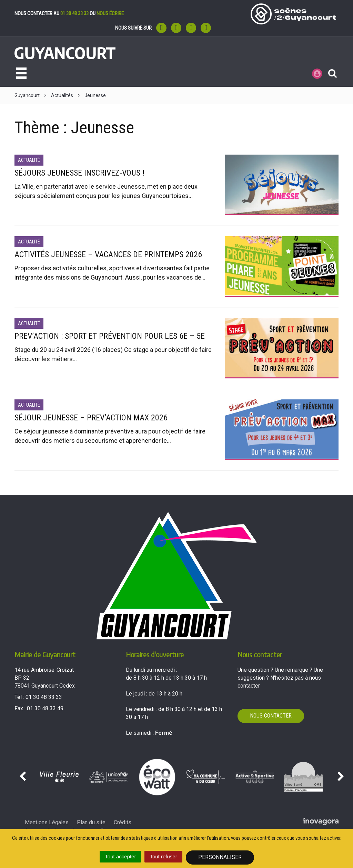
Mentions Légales (47, 822)
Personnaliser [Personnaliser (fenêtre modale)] (220, 857)
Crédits (123, 822)
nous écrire (110, 13)
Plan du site (91, 822)
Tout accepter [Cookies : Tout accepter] (120, 856)
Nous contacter (271, 716)
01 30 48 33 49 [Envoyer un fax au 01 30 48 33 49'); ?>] (45, 708)
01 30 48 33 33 (74, 13)
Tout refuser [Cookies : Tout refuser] (163, 856)
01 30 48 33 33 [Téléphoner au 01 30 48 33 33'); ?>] (44, 697)
